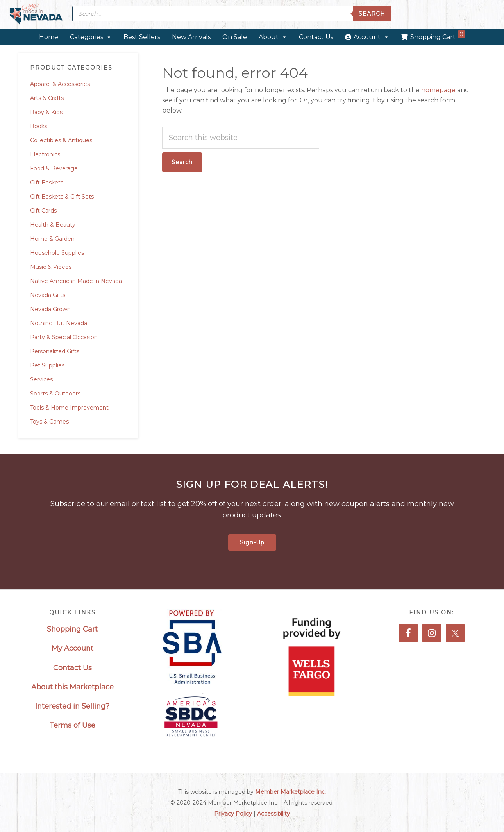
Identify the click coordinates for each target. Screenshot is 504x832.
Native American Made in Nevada (76, 281)
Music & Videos (51, 267)
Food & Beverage (54, 168)
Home (49, 37)
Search (372, 14)
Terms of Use (72, 725)
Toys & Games (49, 422)
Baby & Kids (46, 112)
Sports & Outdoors (55, 394)
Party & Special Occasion (64, 337)
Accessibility (273, 814)
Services (41, 379)
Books (39, 126)
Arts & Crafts (47, 98)
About (273, 37)
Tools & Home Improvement (69, 408)
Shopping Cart (438, 36)
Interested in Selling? (72, 706)
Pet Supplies (47, 365)
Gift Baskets (47, 183)
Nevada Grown (50, 309)
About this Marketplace (72, 687)
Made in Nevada (36, 15)
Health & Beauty (53, 225)
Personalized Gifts (55, 351)
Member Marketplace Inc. (290, 792)
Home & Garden (52, 239)
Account (371, 37)
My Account (72, 648)
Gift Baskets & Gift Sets (62, 197)
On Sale (235, 37)
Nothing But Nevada (59, 323)
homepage (438, 90)
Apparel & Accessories (60, 84)
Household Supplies (57, 253)
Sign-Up (252, 542)
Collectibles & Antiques (61, 140)
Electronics (45, 154)
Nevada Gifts (48, 295)
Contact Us (316, 37)
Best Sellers (142, 37)
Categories (91, 37)
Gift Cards (43, 211)
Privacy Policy (233, 814)
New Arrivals (191, 37)
